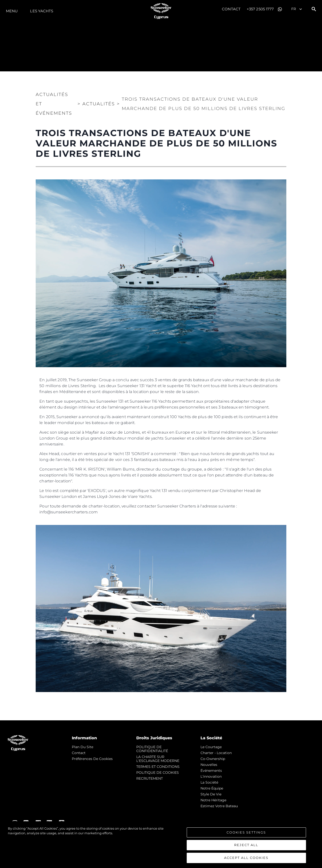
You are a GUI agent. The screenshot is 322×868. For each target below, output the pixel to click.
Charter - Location (216, 753)
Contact (231, 9)
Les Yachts (42, 11)
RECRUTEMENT (150, 778)
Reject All (246, 847)
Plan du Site (83, 747)
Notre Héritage (213, 800)
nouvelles (209, 765)
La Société (209, 782)
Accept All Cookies (246, 859)
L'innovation (211, 776)
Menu (12, 11)
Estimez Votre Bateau (219, 806)
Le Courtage (211, 747)
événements (211, 771)
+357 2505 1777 (260, 9)
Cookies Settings (246, 834)
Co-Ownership (213, 759)
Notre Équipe (212, 788)
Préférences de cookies (92, 759)
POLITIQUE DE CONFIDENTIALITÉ (152, 749)
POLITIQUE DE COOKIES (158, 773)
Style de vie (211, 794)
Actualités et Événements (54, 104)
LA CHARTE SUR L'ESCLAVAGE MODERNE (158, 759)
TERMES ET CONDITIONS (158, 767)
